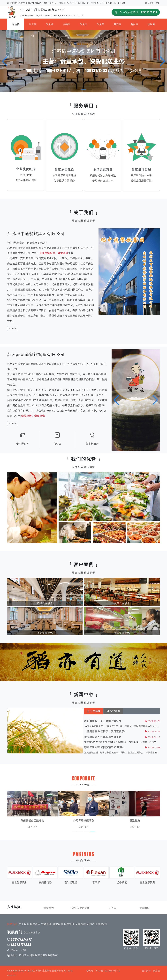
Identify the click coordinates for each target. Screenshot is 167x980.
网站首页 (16, 26)
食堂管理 (100, 26)
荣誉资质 (117, 26)
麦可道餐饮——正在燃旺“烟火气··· (106, 721)
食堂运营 (83, 26)
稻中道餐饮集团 (81, 908)
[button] (162, 61)
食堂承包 (50, 26)
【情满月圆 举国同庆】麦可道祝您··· (107, 731)
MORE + (11, 328)
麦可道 (113, 908)
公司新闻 (95, 711)
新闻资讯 (134, 26)
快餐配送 (67, 26)
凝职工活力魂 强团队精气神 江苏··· (106, 747)
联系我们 (150, 3)
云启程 (156, 971)
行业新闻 (115, 711)
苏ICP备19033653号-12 (108, 971)
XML (158, 3)
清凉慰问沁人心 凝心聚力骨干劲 (104, 737)
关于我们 (33, 26)
